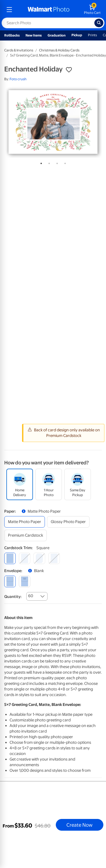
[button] (69, 70)
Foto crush (18, 79)
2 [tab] (48, 162)
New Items (34, 35)
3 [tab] (56, 162)
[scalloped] (54, 558)
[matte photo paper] (25, 522)
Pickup (77, 35)
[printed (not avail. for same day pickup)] (25, 581)
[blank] (10, 581)
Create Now (79, 825)
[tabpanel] (53, 122)
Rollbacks (12, 35)
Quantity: (13, 597)
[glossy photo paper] (68, 522)
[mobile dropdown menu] (9, 10)
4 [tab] (64, 162)
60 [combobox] (31, 596)
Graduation (57, 35)
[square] (10, 558)
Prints (92, 35)
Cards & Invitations (19, 50)
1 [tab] (40, 162)
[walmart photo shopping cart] (92, 10)
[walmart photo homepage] (49, 10)
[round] (25, 558)
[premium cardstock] (26, 535)
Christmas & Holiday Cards (59, 50)
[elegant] (39, 558)
